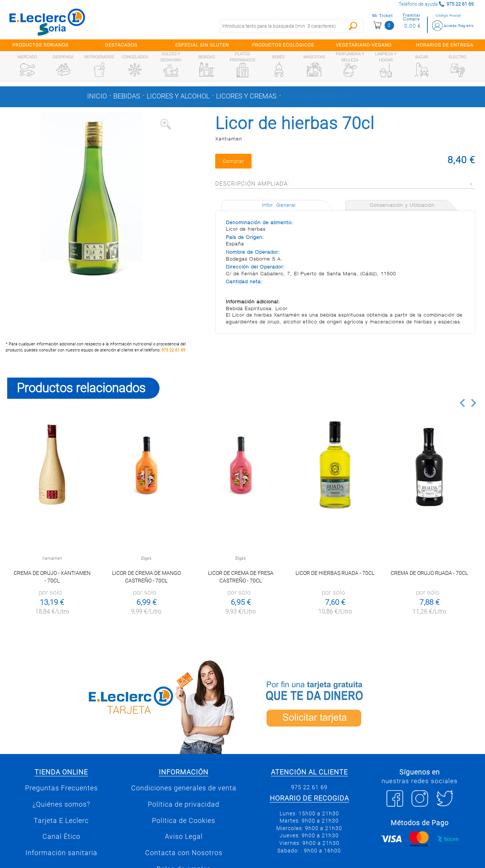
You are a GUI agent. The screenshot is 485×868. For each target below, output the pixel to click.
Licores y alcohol (178, 96)
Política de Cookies (184, 821)
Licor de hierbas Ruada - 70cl (335, 573)
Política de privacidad (184, 804)
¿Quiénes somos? (61, 804)
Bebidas (127, 96)
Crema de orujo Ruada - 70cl (429, 573)
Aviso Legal (184, 837)
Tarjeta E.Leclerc (61, 821)
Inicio (97, 96)
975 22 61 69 (173, 350)
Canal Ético (61, 837)
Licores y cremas (246, 96)
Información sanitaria (61, 853)
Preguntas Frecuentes (61, 788)
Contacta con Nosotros (184, 853)
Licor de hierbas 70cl (320, 96)
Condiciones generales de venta (184, 788)
